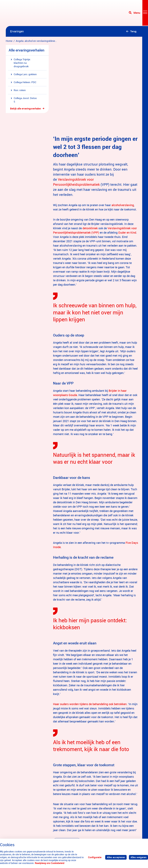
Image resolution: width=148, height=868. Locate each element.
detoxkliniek (90, 186)
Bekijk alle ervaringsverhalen (26, 108)
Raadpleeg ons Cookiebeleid (50, 863)
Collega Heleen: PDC (24, 82)
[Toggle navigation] (138, 13)
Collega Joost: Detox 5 (24, 100)
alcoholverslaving (123, 163)
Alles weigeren (138, 857)
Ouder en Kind (127, 190)
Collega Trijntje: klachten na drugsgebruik (21, 63)
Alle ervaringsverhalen (27, 50)
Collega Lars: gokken (24, 74)
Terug (133, 31)
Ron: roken (18, 90)
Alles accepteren (116, 857)
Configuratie (95, 857)
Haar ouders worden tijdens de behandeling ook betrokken (90, 661)
